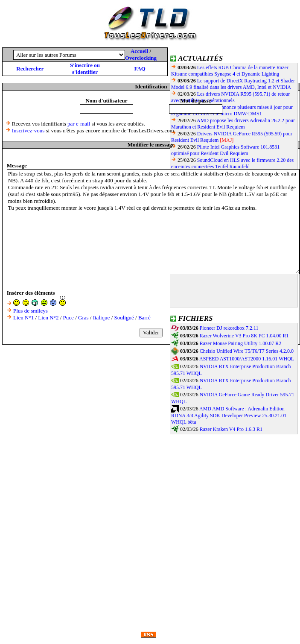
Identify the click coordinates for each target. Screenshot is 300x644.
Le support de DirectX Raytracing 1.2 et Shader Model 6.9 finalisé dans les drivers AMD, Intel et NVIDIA (233, 84)
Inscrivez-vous (28, 130)
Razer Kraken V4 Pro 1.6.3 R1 (231, 429)
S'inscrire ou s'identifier (85, 69)
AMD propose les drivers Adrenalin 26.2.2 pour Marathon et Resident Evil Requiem (233, 124)
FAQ (140, 69)
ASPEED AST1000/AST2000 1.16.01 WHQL (247, 359)
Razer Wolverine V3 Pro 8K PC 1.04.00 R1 (244, 336)
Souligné (124, 318)
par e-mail (79, 124)
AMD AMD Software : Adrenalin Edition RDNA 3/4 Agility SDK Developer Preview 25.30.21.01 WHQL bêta (229, 416)
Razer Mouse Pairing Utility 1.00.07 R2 (241, 343)
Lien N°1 (23, 318)
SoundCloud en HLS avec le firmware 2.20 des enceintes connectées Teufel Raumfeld (232, 163)
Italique (102, 318)
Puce (68, 318)
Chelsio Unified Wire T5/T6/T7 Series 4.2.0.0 (247, 351)
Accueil (139, 51)
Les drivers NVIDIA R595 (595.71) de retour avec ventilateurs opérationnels (230, 97)
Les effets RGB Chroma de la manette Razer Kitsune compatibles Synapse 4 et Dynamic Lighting (230, 71)
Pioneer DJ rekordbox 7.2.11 (229, 328)
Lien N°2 (48, 318)
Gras (83, 318)
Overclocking (141, 58)
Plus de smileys (31, 311)
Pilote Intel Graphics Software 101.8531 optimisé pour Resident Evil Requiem (225, 150)
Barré (144, 318)
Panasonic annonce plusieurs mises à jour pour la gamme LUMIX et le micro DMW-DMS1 (232, 110)
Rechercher (30, 69)
